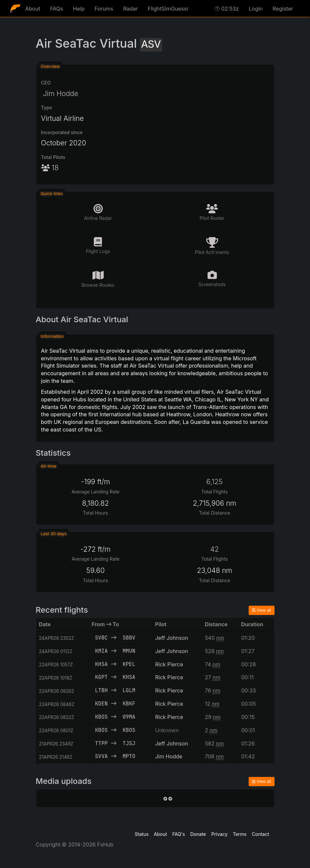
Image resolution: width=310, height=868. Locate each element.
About (33, 9)
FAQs (57, 9)
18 (50, 168)
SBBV (129, 638)
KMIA (101, 651)
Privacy (219, 834)
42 (215, 549)
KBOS (101, 717)
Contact (261, 834)
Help (79, 9)
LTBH (101, 690)
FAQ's (179, 834)
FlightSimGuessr (168, 9)
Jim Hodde (60, 94)
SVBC (101, 638)
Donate (198, 834)
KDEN (101, 704)
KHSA (101, 664)
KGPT (101, 677)
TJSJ (129, 743)
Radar (131, 9)
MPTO (129, 756)
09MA (129, 717)
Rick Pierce (169, 664)
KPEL (129, 664)
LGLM (129, 690)
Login (256, 9)
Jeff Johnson (172, 638)
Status (142, 834)
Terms (240, 834)
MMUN (129, 651)
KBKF (129, 704)
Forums (104, 9)
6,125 (214, 482)
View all (262, 610)
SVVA (101, 756)
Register (283, 9)
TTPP (101, 743)
